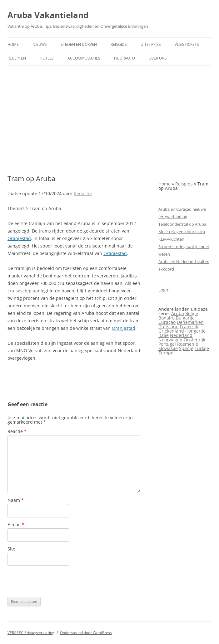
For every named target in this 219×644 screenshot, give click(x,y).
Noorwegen (170, 340)
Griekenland (171, 331)
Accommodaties (84, 58)
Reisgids (119, 44)
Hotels (47, 58)
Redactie (83, 193)
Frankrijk (189, 327)
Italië (164, 335)
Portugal (167, 344)
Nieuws (40, 44)
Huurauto (124, 58)
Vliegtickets (187, 44)
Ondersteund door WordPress (86, 633)
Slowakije (168, 348)
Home (13, 44)
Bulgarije (185, 318)
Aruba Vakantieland (48, 15)
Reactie (17, 431)
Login (164, 290)
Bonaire (167, 318)
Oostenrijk (194, 340)
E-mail (16, 524)
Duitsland (169, 327)
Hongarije (195, 331)
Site (11, 549)
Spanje (186, 348)
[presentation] (55, 581)
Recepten (17, 58)
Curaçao (167, 322)
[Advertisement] (109, 120)
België (192, 313)
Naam (16, 500)
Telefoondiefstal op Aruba (182, 224)
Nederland (181, 335)
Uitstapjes (151, 44)
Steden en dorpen (79, 44)
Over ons (158, 58)
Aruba (178, 313)
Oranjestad (19, 238)
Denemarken (190, 322)
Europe (166, 353)
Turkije (202, 348)
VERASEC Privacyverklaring (31, 633)
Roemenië (188, 344)
